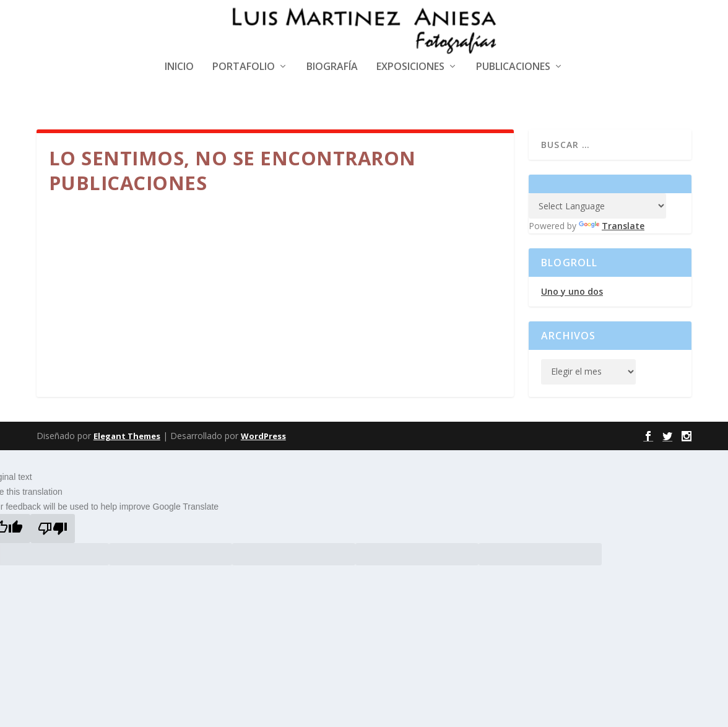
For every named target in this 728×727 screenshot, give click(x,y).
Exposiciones (410, 67)
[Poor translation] (53, 529)
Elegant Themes (127, 436)
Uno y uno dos (572, 291)
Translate (612, 226)
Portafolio (244, 67)
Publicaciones (513, 67)
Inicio (179, 67)
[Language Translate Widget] (597, 206)
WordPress (263, 436)
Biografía (332, 67)
